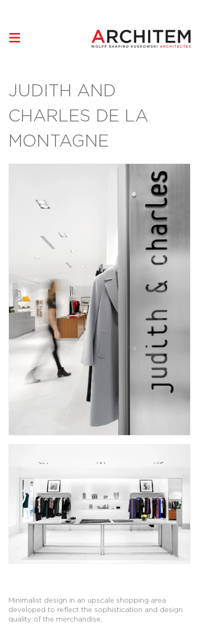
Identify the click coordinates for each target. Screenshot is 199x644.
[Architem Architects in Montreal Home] (141, 39)
